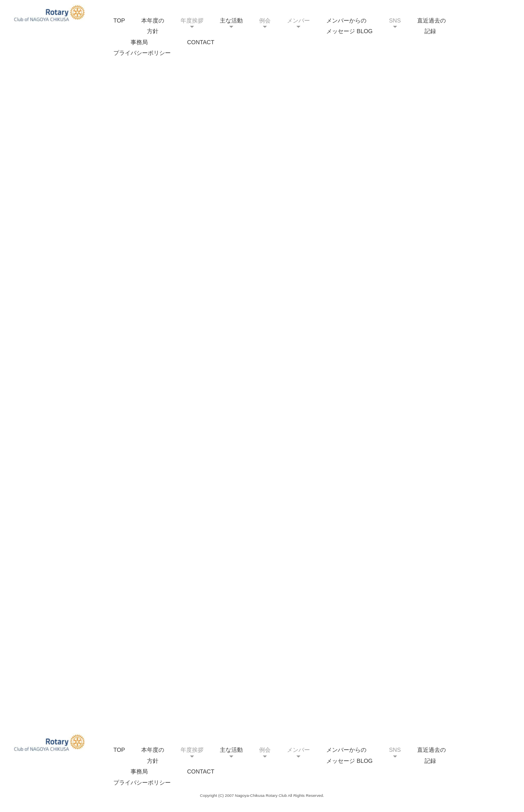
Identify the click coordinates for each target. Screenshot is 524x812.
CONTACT (201, 42)
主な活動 (231, 20)
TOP (119, 20)
